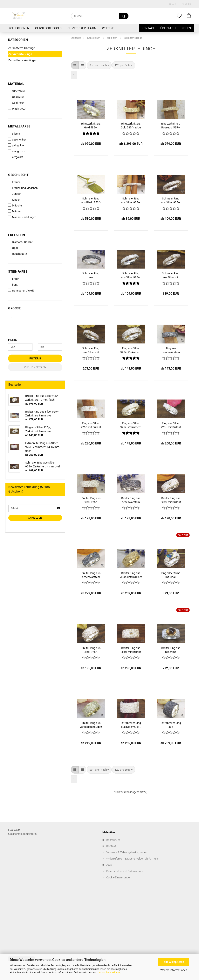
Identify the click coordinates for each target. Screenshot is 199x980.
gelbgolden (17, 145)
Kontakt (148, 28)
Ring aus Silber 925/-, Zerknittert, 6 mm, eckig (131, 425)
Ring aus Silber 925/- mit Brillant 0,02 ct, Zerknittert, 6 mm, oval (91, 425)
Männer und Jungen (22, 217)
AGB (109, 865)
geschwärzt (17, 139)
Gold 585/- (17, 97)
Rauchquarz (17, 254)
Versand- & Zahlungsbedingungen (127, 852)
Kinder (14, 199)
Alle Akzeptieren (174, 962)
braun (14, 279)
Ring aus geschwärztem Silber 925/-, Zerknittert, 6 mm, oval (171, 350)
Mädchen (16, 205)
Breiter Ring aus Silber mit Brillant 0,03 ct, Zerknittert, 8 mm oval (171, 500)
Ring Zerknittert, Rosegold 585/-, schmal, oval (171, 125)
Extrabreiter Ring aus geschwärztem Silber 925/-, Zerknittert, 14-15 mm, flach (171, 725)
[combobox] (99, 65)
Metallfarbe (19, 126)
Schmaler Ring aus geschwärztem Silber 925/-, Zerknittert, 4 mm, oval (91, 275)
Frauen (14, 182)
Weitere (108, 28)
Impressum (113, 840)
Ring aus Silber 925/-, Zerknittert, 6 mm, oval (131, 350)
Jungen (15, 194)
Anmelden (35, 518)
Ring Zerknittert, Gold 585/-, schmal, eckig (91, 125)
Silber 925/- (17, 91)
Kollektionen (19, 28)
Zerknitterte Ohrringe (22, 48)
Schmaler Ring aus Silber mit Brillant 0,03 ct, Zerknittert (91, 350)
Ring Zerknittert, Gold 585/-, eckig (131, 125)
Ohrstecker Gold (48, 28)
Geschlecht (18, 175)
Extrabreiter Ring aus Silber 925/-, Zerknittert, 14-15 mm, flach (131, 725)
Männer (15, 211)
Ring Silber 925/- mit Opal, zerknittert (171, 575)
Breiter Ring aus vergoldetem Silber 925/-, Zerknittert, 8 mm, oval (131, 575)
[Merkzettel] (179, 16)
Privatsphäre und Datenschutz (125, 871)
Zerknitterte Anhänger (22, 60)
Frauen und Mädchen (23, 188)
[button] (189, 16)
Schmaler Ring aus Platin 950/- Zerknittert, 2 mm (91, 200)
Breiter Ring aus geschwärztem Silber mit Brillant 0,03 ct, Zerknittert (91, 575)
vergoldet (16, 157)
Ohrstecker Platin (82, 28)
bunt (13, 285)
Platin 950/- (17, 108)
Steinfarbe (18, 272)
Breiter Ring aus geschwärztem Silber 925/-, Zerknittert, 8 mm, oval (131, 500)
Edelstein (17, 235)
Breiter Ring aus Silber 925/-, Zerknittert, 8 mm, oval (91, 500)
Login (186, 4)
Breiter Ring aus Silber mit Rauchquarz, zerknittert (171, 650)
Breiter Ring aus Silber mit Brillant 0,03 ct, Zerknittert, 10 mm (131, 650)
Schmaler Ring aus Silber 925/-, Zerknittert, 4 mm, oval (171, 200)
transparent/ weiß (21, 290)
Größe (14, 308)
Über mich (168, 28)
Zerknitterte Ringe (20, 54)
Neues (186, 28)
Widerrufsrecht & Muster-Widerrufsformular (133, 859)
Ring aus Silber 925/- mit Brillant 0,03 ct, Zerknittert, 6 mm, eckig (171, 425)
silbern (14, 133)
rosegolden (17, 151)
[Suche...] (124, 16)
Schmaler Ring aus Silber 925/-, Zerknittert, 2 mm (131, 200)
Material (16, 84)
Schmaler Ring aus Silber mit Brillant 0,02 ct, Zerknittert (171, 275)
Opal (13, 248)
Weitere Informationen (174, 970)
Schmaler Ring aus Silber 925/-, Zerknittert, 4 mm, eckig (131, 275)
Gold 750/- (17, 103)
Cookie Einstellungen (119, 877)
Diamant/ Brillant (20, 242)
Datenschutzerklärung (109, 973)
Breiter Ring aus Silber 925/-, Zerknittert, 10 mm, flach (91, 650)
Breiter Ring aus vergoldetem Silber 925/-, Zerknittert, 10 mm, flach (91, 725)
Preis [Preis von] (13, 340)
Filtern (35, 358)
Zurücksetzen (35, 367)
